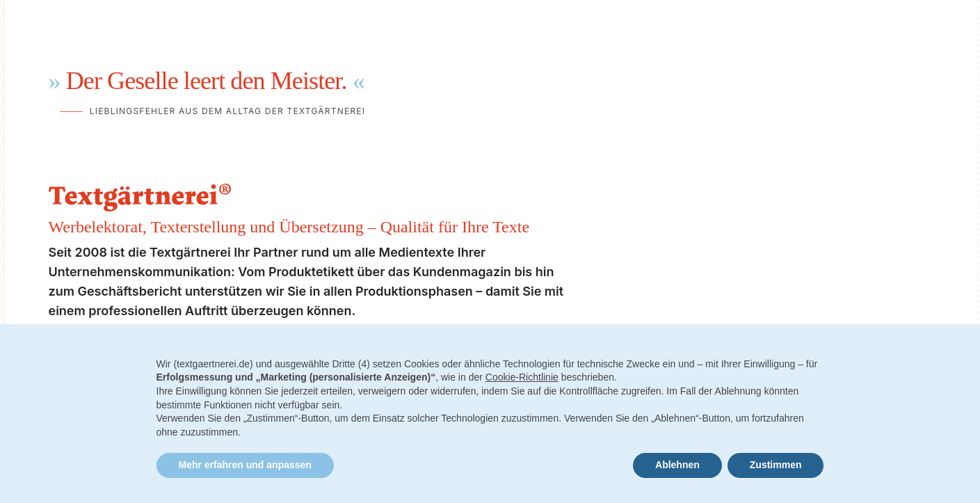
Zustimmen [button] (776, 465)
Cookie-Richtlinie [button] (522, 377)
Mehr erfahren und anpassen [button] (245, 465)
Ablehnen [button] (677, 465)
